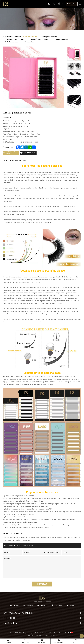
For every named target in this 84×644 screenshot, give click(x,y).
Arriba (76, 643)
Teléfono (25, 643)
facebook (59, 605)
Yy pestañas (29, 42)
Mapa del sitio (51, 635)
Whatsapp (59, 643)
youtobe (16, 605)
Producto (72, 4)
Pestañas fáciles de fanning (39, 39)
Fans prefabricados (50, 36)
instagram (44, 605)
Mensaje (42, 643)
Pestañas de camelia (13, 42)
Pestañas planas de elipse (15, 39)
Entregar (42, 584)
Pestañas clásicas (32, 36)
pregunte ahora (30, 153)
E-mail (8, 643)
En (49, 4)
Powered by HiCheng (34, 635)
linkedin (30, 605)
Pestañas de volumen (13, 36)
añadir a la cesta (10, 153)
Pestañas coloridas (61, 39)
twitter (72, 605)
